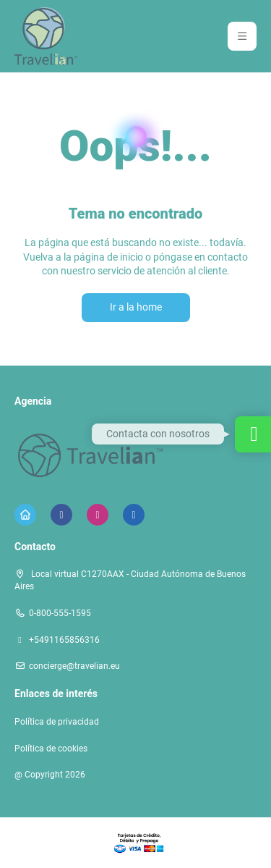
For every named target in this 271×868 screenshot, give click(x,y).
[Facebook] (61, 515)
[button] (242, 36)
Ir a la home (136, 307)
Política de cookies (51, 749)
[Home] (25, 515)
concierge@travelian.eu (74, 666)
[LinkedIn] (134, 515)
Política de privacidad (57, 722)
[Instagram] (98, 515)
